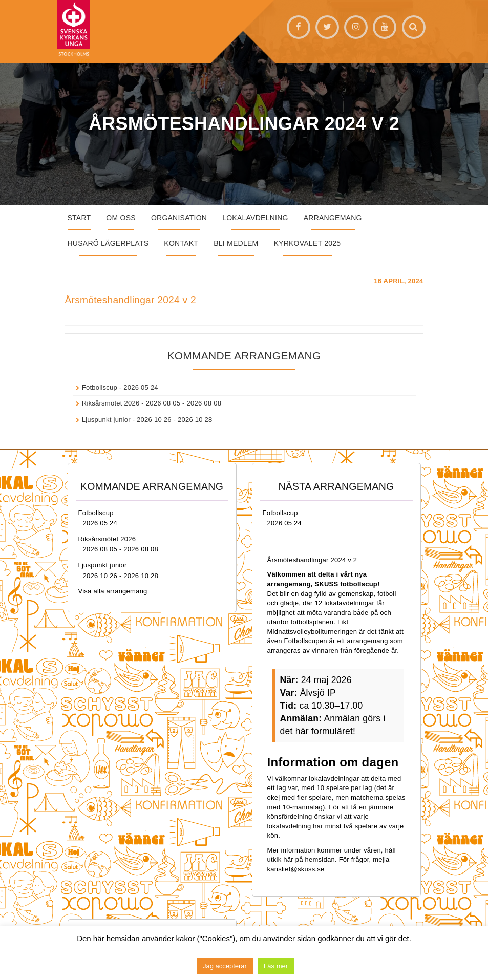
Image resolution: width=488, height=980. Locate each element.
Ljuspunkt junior (106, 420)
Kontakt (181, 243)
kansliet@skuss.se (296, 869)
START (79, 218)
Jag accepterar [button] (225, 966)
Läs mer (276, 966)
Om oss (121, 218)
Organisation (179, 218)
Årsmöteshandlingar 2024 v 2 (131, 300)
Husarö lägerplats (108, 243)
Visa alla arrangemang (113, 591)
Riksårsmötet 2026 (111, 403)
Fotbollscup (100, 387)
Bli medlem (236, 243)
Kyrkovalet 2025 (307, 243)
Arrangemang (333, 218)
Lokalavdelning (255, 218)
